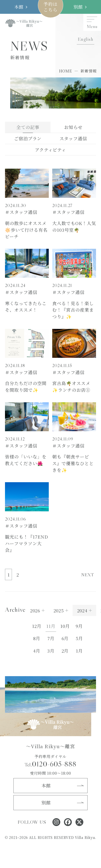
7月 (51, 638)
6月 (65, 638)
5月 (79, 638)
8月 (37, 638)
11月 (51, 626)
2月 (65, 651)
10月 (65, 626)
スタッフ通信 (73, 138)
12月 (37, 626)
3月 (51, 651)
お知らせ (73, 127)
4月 (37, 651)
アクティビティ (50, 150)
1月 (79, 651)
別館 (78, 7)
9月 (79, 626)
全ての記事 (28, 127)
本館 (19, 7)
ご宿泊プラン (28, 138)
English (86, 39)
